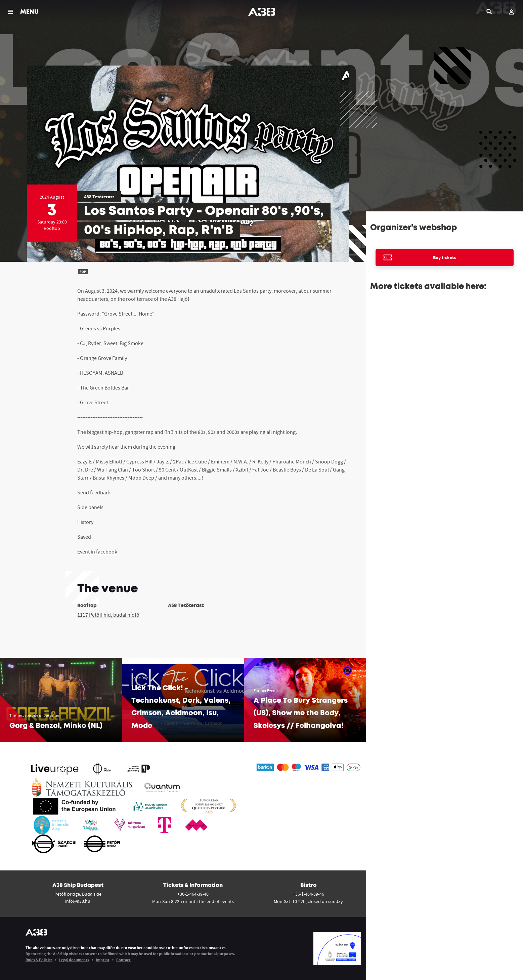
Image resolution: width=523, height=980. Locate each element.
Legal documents (74, 960)
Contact (123, 960)
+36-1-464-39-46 (309, 894)
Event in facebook (97, 552)
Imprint (103, 960)
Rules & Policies (39, 960)
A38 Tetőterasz (99, 197)
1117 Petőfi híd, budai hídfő (108, 615)
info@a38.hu (78, 901)
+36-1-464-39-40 (193, 894)
